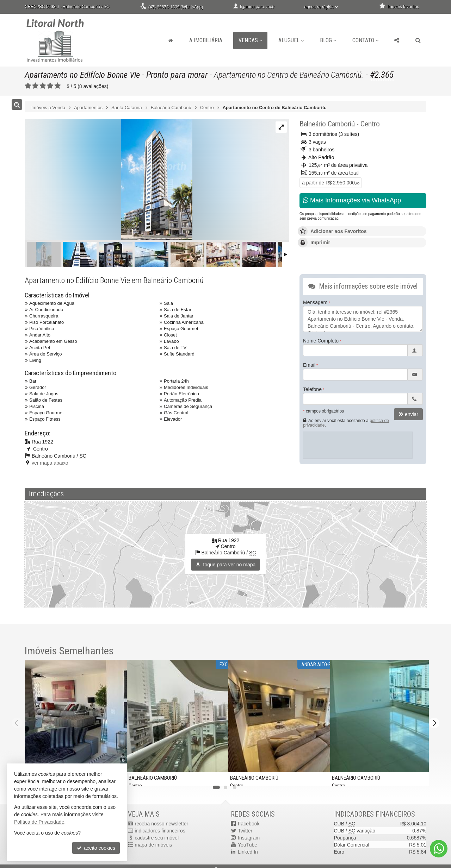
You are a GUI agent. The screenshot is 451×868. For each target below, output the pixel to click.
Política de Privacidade (39, 822)
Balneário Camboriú (327, 124)
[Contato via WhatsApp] (439, 849)
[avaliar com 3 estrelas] (43, 86)
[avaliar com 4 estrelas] (50, 86)
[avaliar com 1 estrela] (28, 86)
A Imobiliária (206, 40)
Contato (365, 40)
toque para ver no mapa (226, 565)
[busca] (418, 40)
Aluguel (291, 40)
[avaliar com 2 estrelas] (35, 86)
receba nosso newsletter (162, 824)
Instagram (249, 838)
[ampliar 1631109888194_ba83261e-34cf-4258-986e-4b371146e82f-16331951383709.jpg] (109, 180)
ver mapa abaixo (50, 463)
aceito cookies (96, 848)
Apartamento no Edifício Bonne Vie (84, 75)
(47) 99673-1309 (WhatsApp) (176, 7)
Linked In (248, 852)
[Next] (434, 723)
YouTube (248, 845)
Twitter (245, 831)
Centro (370, 124)
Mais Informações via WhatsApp (352, 200)
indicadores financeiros (160, 831)
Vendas (250, 40)
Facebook (249, 824)
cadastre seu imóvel (157, 838)
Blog (328, 40)
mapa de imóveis (154, 845)
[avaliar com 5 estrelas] (58, 86)
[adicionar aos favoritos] (217, 776)
